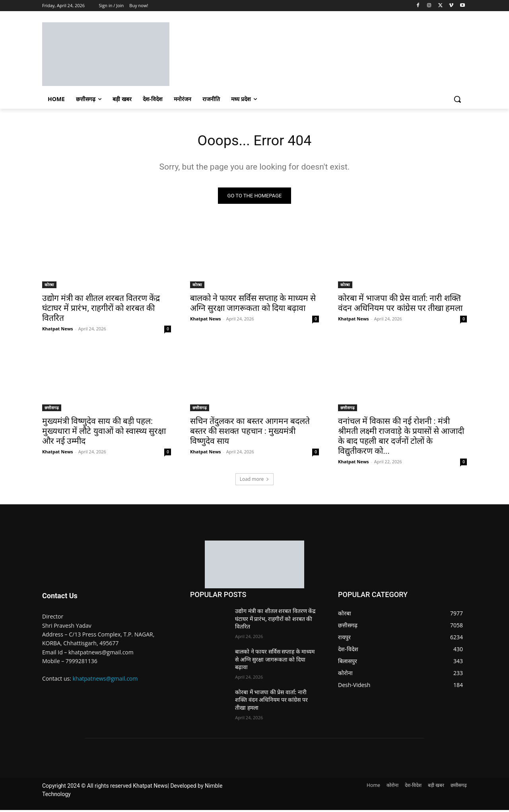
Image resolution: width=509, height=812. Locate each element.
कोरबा (49, 287)
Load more (255, 481)
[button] (457, 99)
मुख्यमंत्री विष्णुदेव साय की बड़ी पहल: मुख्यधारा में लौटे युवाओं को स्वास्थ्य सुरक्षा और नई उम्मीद (104, 433)
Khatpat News (58, 331)
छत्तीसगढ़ (52, 410)
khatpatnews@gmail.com (105, 680)
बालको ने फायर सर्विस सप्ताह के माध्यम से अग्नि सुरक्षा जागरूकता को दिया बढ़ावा (253, 305)
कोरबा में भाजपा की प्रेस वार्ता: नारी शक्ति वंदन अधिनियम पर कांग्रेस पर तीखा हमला (400, 305)
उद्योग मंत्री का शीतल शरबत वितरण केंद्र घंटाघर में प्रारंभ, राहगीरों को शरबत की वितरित (101, 310)
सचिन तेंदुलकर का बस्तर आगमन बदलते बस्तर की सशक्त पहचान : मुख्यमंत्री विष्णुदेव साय (250, 433)
